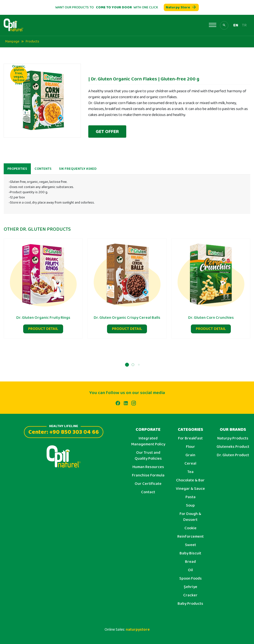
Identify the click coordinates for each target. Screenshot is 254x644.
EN (236, 25)
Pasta (190, 497)
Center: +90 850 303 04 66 (64, 431)
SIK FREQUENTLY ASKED (78, 173)
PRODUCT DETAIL (43, 333)
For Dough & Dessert (190, 517)
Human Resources (148, 467)
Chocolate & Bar (190, 480)
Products (32, 41)
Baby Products (190, 604)
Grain (190, 455)
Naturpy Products (233, 438)
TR (244, 25)
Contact (148, 492)
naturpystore (138, 630)
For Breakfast (190, 438)
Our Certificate (148, 484)
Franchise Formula (148, 475)
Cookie (190, 528)
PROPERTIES (17, 173)
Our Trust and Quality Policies (148, 456)
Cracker (190, 595)
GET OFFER (107, 132)
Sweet (190, 545)
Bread (190, 562)
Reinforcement (190, 537)
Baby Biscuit (190, 553)
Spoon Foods (190, 579)
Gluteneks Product (233, 447)
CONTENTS (43, 173)
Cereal (190, 464)
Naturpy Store (181, 7)
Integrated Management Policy (148, 441)
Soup (190, 506)
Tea (190, 472)
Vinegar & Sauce (190, 489)
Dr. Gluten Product (233, 455)
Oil (190, 570)
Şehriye (190, 587)
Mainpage (12, 41)
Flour (190, 447)
